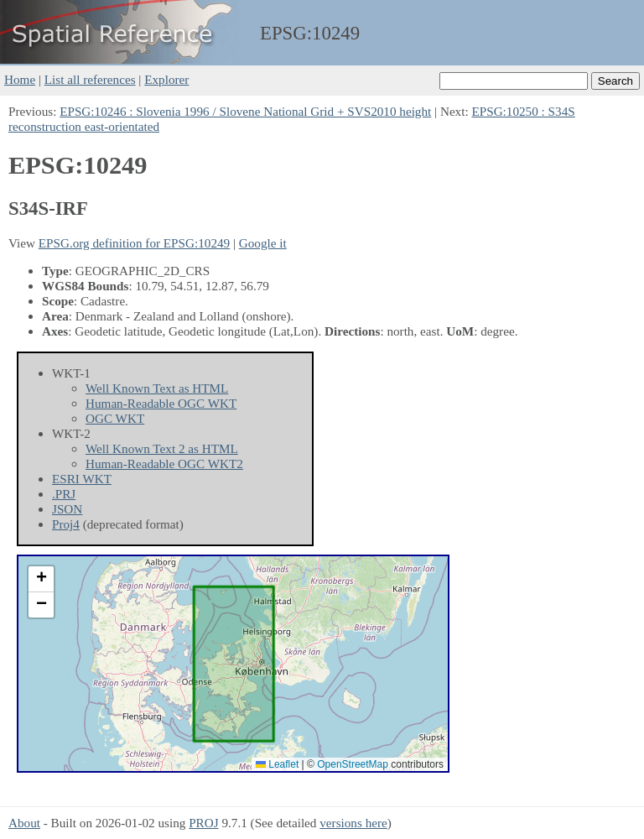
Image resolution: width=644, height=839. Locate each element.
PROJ (203, 823)
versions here (353, 823)
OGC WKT (115, 418)
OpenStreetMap (353, 764)
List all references (90, 79)
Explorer (166, 79)
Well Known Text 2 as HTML (162, 448)
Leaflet (277, 764)
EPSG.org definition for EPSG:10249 (134, 243)
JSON (67, 509)
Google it (263, 243)
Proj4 (66, 524)
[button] (41, 579)
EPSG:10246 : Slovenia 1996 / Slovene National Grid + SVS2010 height (245, 111)
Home (20, 79)
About (24, 823)
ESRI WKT (82, 479)
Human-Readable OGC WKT (161, 403)
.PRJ (64, 494)
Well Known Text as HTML (157, 388)
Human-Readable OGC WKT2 (164, 464)
